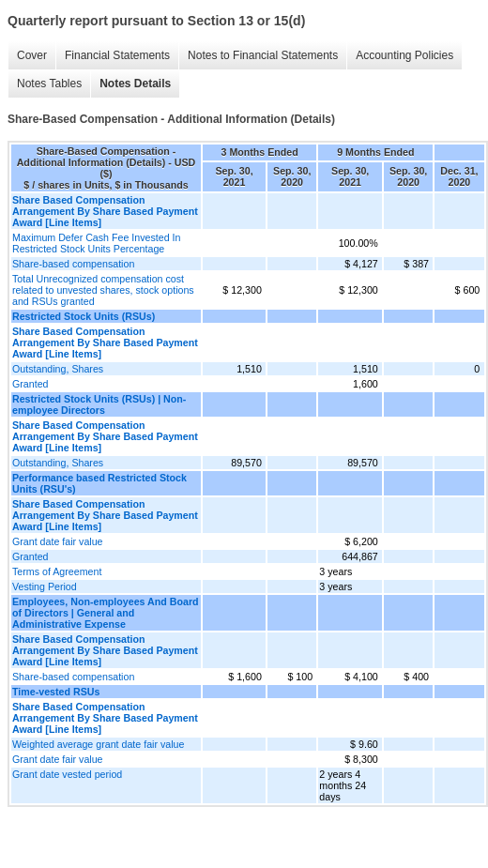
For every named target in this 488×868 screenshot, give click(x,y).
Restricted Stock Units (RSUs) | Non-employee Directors (99, 404)
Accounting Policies (404, 55)
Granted (30, 384)
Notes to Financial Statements (263, 55)
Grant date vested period (67, 774)
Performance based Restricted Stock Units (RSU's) (99, 483)
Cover (32, 55)
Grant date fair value (58, 541)
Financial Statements (117, 55)
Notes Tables (49, 84)
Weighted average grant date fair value (98, 744)
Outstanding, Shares (58, 369)
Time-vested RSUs (56, 692)
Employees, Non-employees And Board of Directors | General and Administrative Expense (106, 613)
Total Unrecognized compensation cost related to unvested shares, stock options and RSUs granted (103, 290)
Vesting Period (45, 586)
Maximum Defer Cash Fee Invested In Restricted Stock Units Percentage (96, 243)
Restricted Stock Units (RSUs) (84, 316)
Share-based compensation (73, 264)
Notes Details (135, 84)
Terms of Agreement (57, 571)
